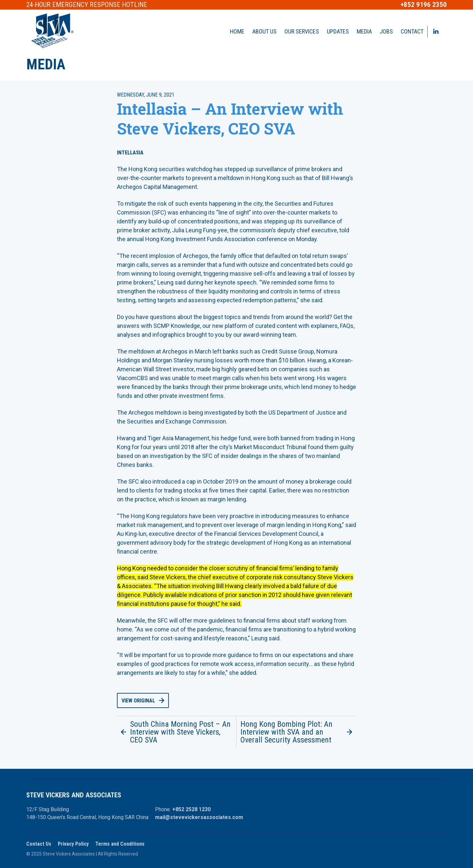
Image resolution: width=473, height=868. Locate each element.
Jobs (386, 31)
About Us (264, 31)
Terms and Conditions (120, 844)
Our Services (302, 31)
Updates (338, 31)
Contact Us (39, 844)
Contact (412, 31)
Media (364, 31)
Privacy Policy (73, 844)
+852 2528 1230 (191, 809)
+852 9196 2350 (424, 5)
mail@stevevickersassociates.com (199, 817)
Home (237, 31)
